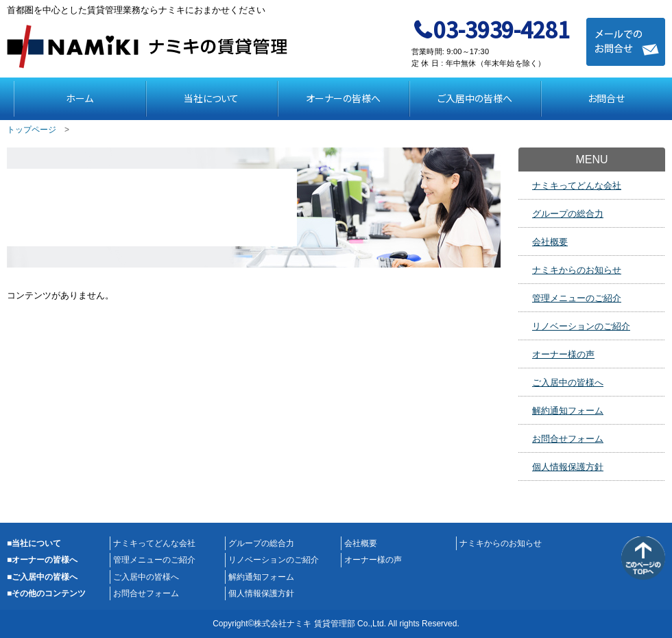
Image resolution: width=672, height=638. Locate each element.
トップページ (32, 130)
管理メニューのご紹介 (577, 298)
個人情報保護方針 (568, 467)
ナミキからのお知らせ (577, 270)
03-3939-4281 (502, 29)
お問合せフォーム (568, 439)
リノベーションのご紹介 (581, 326)
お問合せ (606, 98)
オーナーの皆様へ (343, 98)
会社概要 (550, 242)
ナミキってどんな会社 (577, 186)
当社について (211, 98)
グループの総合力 (568, 214)
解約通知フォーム (568, 411)
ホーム (80, 98)
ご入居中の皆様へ (475, 98)
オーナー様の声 (563, 354)
